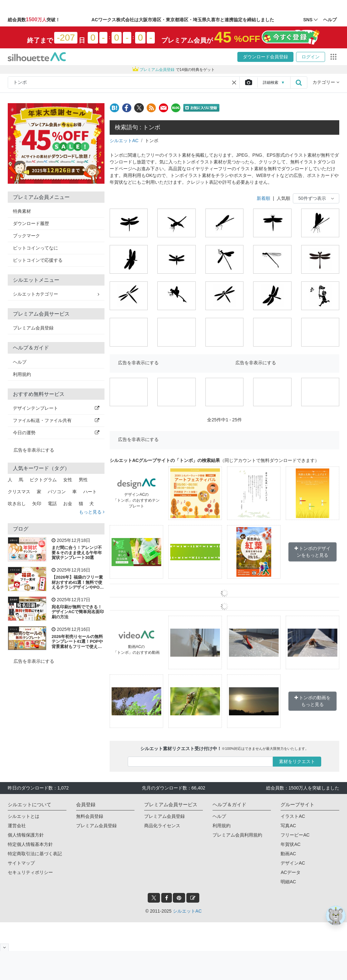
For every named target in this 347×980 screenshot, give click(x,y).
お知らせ (14, 540)
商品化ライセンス (162, 826)
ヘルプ (20, 362)
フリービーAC (295, 835)
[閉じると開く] (4, 947)
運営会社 (17, 826)
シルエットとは (24, 816)
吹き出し (17, 504)
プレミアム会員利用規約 (237, 835)
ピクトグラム (43, 480)
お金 (68, 504)
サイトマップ (21, 863)
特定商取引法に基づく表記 (35, 854)
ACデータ (290, 872)
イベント (14, 629)
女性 (68, 480)
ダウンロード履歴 (31, 223)
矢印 (37, 504)
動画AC (288, 854)
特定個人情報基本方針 (30, 844)
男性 (83, 480)
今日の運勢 (56, 433)
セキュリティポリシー (30, 872)
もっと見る (92, 512)
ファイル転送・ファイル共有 (56, 420)
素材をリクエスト (297, 761)
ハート (90, 492)
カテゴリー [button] (326, 82)
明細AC (288, 882)
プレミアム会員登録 (33, 328)
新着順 (263, 198)
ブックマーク (26, 236)
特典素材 (22, 211)
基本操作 (14, 600)
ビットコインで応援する (38, 260)
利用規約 (22, 374)
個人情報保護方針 (26, 835)
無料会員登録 (90, 816)
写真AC (288, 826)
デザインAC (293, 863)
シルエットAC (124, 141)
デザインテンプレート (56, 408)
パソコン (57, 492)
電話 (52, 504)
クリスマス (19, 492)
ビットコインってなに (35, 248)
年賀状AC (290, 844)
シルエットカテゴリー (56, 294)
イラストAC (15, 570)
